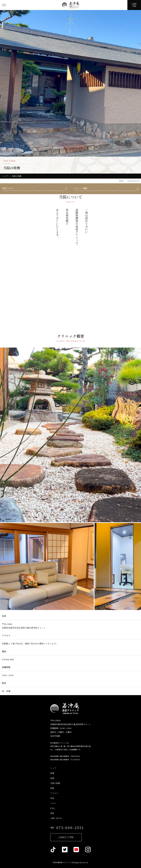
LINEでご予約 (66, 837)
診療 (52, 773)
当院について (8, 188)
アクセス (54, 793)
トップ (53, 768)
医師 (52, 788)
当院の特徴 (55, 783)
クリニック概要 (80, 188)
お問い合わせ (56, 818)
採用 (52, 813)
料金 (52, 798)
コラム (53, 803)
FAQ (52, 808)
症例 (52, 778)
